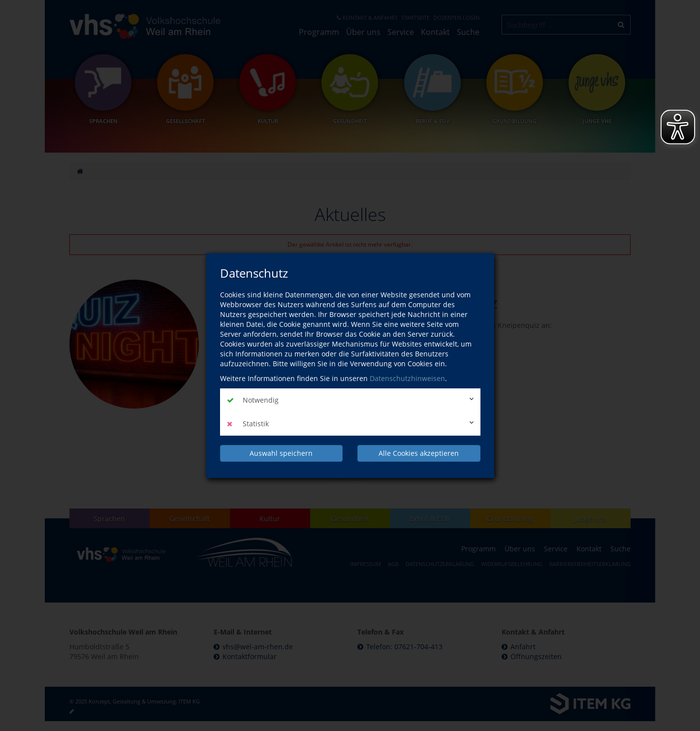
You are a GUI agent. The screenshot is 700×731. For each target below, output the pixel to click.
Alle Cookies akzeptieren (419, 453)
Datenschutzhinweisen (407, 378)
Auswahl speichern (281, 453)
